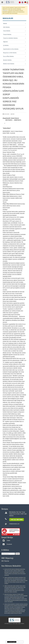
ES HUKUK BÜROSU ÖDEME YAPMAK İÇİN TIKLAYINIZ (14, 531)
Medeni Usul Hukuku (14, 64)
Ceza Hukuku (14, 31)
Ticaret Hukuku (14, 34)
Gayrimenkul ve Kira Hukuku (14, 49)
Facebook (9, 544)
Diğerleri (14, 42)
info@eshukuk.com (14, 524)
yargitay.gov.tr (5, 10)
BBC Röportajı (5, 561)
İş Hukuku (14, 45)
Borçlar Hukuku (14, 60)
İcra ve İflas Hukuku (14, 56)
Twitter (8, 540)
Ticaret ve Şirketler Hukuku (14, 38)
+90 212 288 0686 (17, 520)
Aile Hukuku (14, 27)
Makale (14, 23)
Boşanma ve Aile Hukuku (14, 53)
